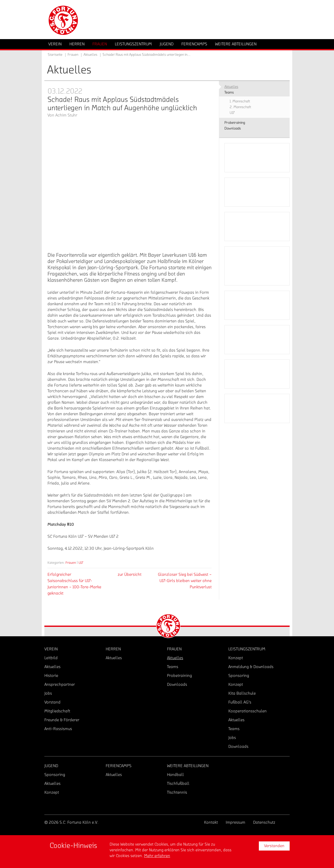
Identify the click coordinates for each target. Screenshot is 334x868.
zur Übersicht (130, 574)
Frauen (71, 563)
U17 (81, 563)
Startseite (55, 55)
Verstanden (274, 846)
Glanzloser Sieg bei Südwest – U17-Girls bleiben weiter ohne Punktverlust (185, 581)
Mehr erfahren (157, 856)
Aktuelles (90, 55)
